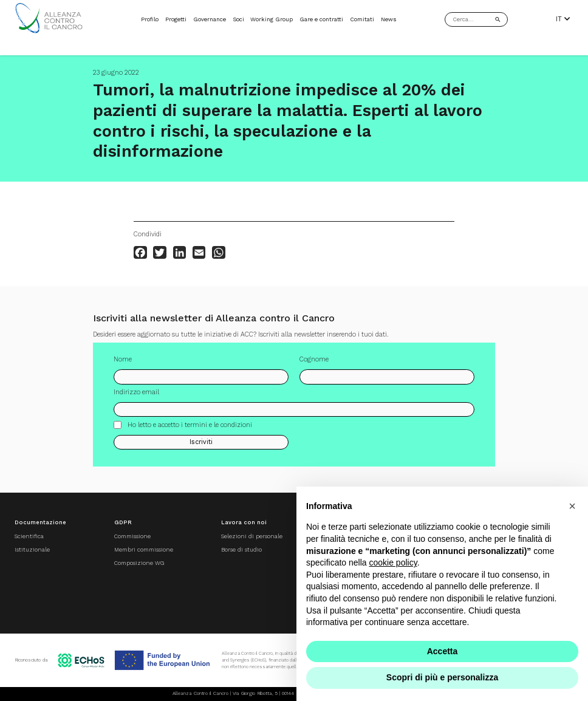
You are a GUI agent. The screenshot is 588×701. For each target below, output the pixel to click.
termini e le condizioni (218, 429)
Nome (123, 364)
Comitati (362, 19)
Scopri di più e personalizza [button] (442, 677)
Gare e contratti (321, 19)
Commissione (132, 536)
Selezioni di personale (252, 536)
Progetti (176, 19)
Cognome (314, 364)
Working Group (272, 19)
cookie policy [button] (393, 563)
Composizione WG (139, 563)
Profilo (150, 19)
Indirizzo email (136, 397)
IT (563, 19)
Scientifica (29, 536)
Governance (210, 19)
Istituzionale (32, 549)
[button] (572, 506)
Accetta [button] (443, 651)
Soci (238, 19)
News (389, 19)
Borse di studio (241, 549)
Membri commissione (144, 549)
